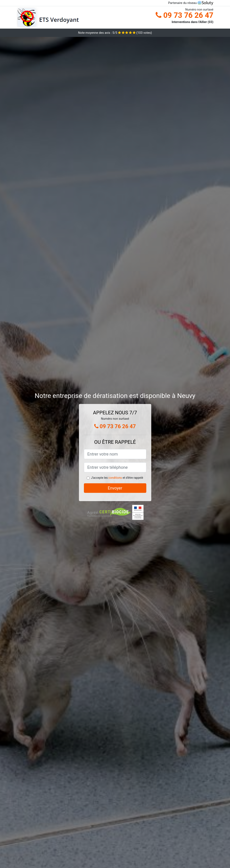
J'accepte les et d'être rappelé (117, 478)
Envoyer (115, 488)
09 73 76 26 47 (184, 15)
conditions (115, 478)
